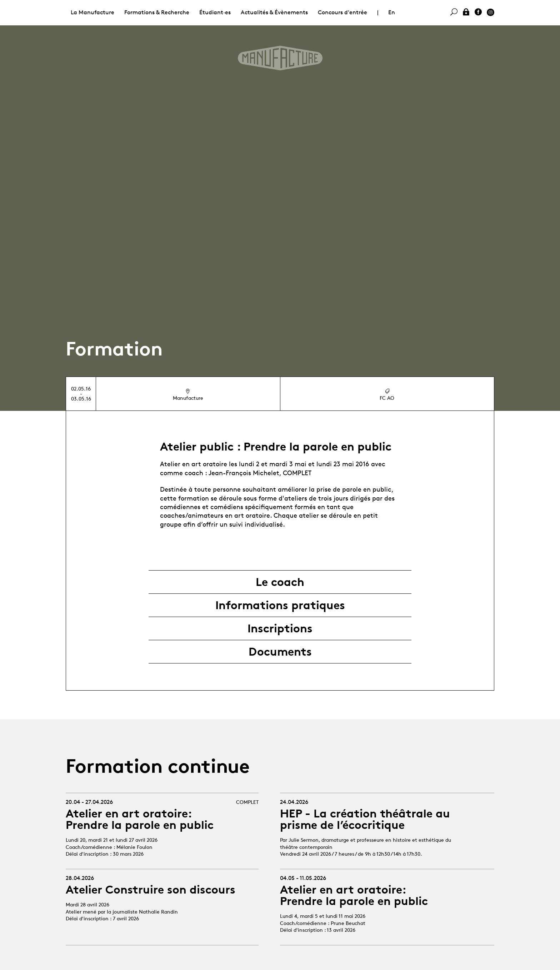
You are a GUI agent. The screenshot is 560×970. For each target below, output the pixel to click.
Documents (280, 652)
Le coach (280, 582)
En (392, 12)
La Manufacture (92, 12)
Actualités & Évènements (274, 12)
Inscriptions (280, 628)
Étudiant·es (215, 12)
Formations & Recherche (157, 12)
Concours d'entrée (342, 12)
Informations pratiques (280, 605)
